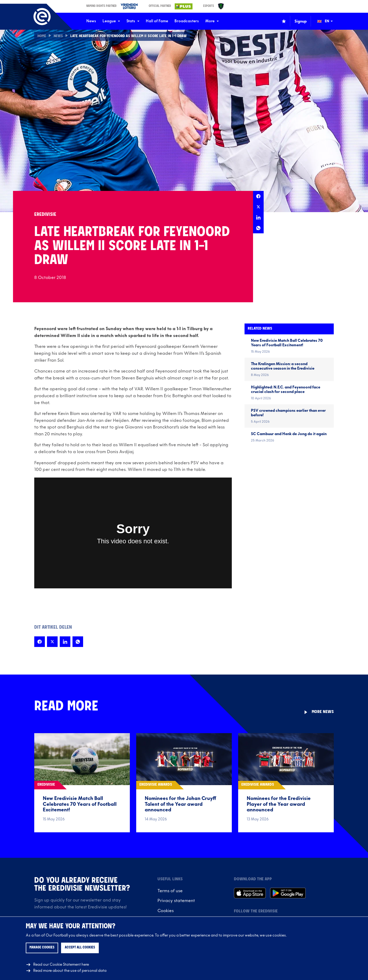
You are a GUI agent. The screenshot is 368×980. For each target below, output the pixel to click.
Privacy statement (176, 901)
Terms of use (170, 891)
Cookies (166, 911)
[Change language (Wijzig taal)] (329, 21)
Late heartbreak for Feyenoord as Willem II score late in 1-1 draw (130, 36)
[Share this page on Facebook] (258, 196)
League (111, 21)
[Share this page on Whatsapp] (258, 228)
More (212, 21)
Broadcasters (187, 21)
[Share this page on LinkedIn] (258, 217)
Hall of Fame (157, 21)
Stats (133, 21)
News (91, 21)
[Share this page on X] (258, 207)
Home (42, 36)
